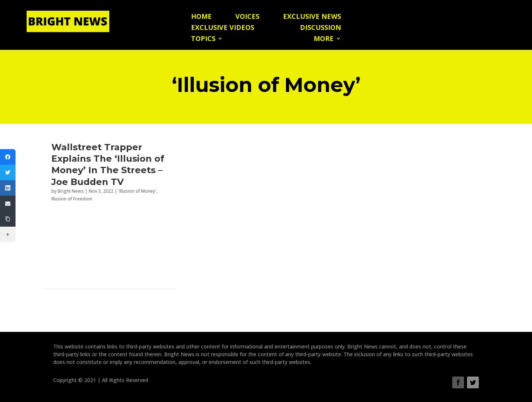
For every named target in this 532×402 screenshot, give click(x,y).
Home (201, 17)
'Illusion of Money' (137, 191)
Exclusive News (312, 17)
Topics (203, 39)
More (324, 39)
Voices (247, 17)
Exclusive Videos (223, 28)
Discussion (320, 28)
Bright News (71, 191)
